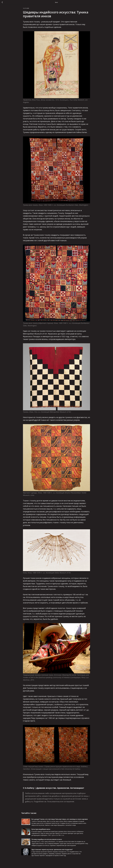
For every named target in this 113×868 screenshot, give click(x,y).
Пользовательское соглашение (61, 802)
